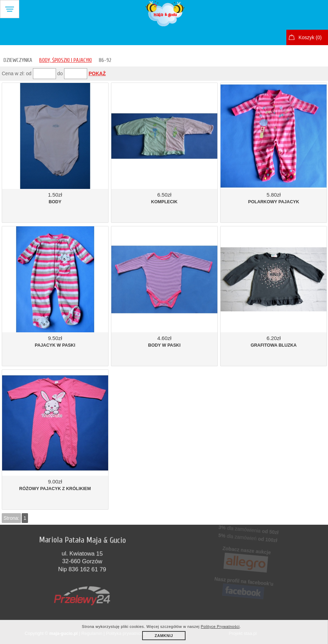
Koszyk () (310, 37)
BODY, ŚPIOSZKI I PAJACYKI (65, 60)
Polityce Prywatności (220, 627)
